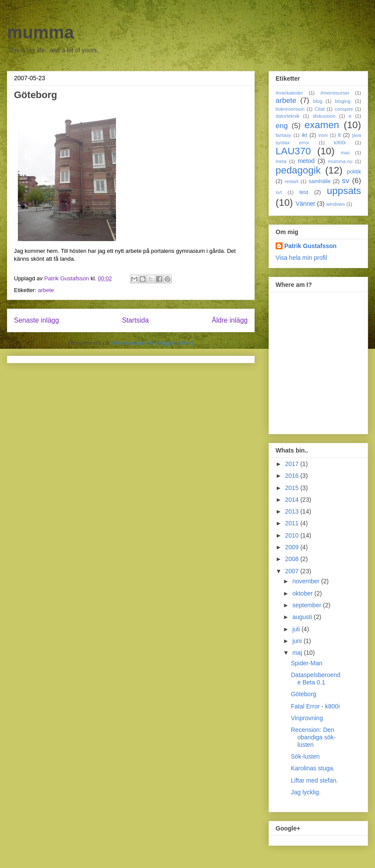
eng (282, 126)
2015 (293, 488)
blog (318, 101)
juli (297, 629)
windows (336, 204)
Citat (319, 109)
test (304, 192)
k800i (340, 143)
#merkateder (289, 93)
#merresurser (335, 93)
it (339, 135)
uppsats (344, 191)
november (307, 581)
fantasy (283, 135)
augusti (303, 617)
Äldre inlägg (230, 320)
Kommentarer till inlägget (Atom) (153, 343)
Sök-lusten (305, 756)
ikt (305, 135)
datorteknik (288, 116)
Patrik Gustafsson (310, 246)
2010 (293, 535)
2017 (293, 464)
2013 (293, 511)
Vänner (305, 204)
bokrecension (290, 109)
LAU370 (293, 151)
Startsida (136, 320)
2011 (293, 523)
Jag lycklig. (306, 792)
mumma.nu (340, 161)
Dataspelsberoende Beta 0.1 (316, 679)
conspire (344, 109)
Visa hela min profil (301, 258)
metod (306, 161)
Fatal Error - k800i (315, 706)
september (307, 605)
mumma (40, 32)
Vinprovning (307, 718)
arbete (46, 290)
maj (298, 653)
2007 (293, 571)
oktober (303, 593)
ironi (323, 135)
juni (298, 641)
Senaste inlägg (36, 320)
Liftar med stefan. (314, 780)
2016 (293, 476)
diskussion (324, 116)
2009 (293, 547)
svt (279, 192)
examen (322, 125)
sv (346, 181)
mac (346, 153)
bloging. (343, 101)
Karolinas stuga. (313, 768)
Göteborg (303, 694)
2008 (293, 559)
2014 (293, 500)
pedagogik (298, 170)
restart (292, 181)
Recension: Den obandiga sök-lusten (313, 737)
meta (281, 161)
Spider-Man (307, 663)
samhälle (320, 181)
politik (354, 172)
